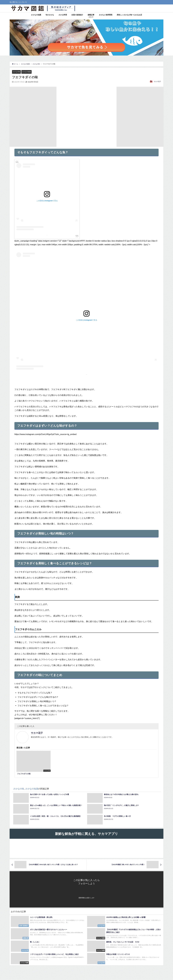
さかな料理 (63, 15)
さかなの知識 (36, 15)
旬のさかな (50, 15)
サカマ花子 (157, 82)
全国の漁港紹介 (77, 15)
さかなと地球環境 (106, 15)
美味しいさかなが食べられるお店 (129, 15)
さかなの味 (17, 72)
